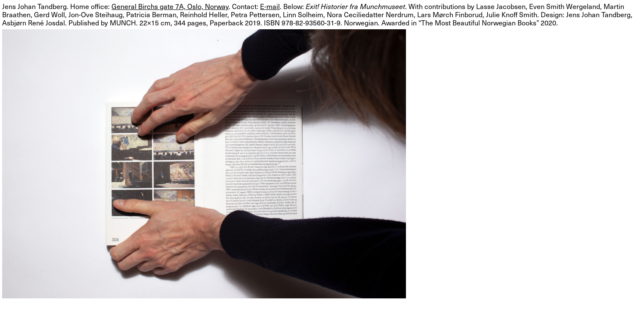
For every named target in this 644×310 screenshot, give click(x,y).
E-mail (270, 6)
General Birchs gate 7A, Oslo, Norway (170, 6)
